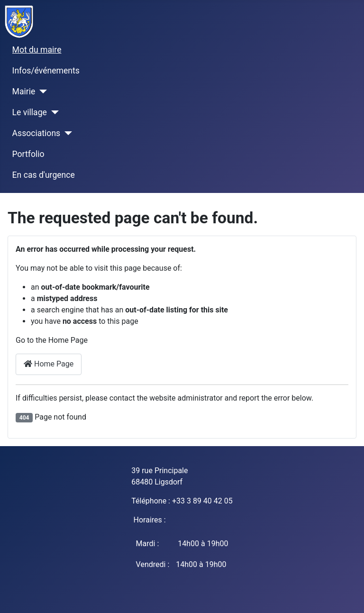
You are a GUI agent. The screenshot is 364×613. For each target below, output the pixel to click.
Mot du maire (37, 50)
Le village (30, 112)
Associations (36, 133)
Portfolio (28, 154)
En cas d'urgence (44, 175)
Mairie (24, 91)
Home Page (49, 364)
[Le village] (53, 112)
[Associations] (66, 133)
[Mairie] (41, 91)
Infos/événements (46, 71)
